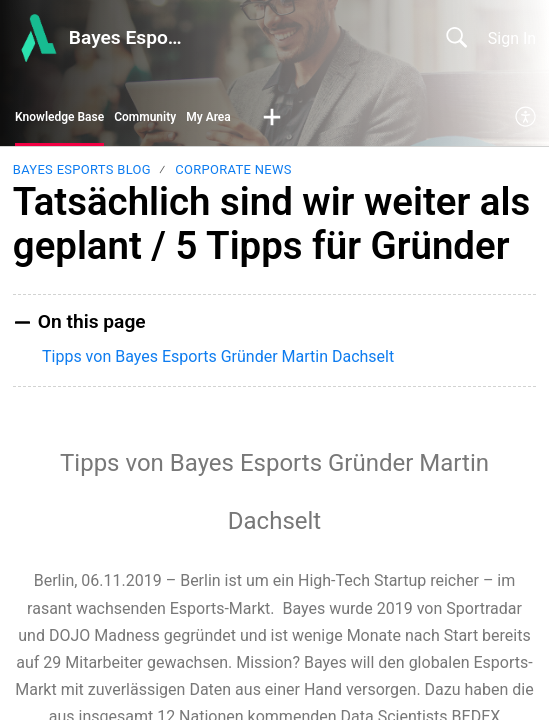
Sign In (512, 38)
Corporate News (233, 169)
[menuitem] (526, 118)
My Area (208, 117)
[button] (272, 118)
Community (145, 117)
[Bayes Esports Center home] (37, 38)
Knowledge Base (59, 117)
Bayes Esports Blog (82, 169)
